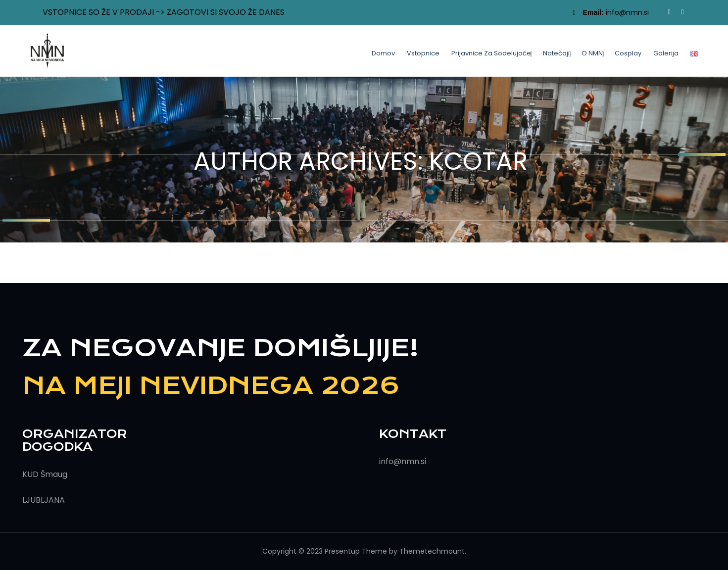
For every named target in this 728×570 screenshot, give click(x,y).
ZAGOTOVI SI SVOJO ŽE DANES (226, 12)
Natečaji (556, 53)
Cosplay (628, 53)
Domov (383, 53)
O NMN (592, 53)
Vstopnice (423, 53)
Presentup (342, 551)
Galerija (666, 53)
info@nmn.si (627, 12)
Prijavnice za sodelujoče (491, 53)
